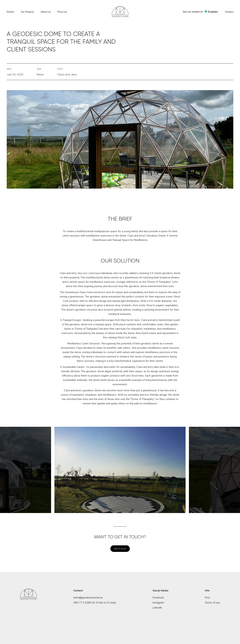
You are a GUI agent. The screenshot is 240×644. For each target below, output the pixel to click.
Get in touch (120, 549)
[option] (120, 470)
